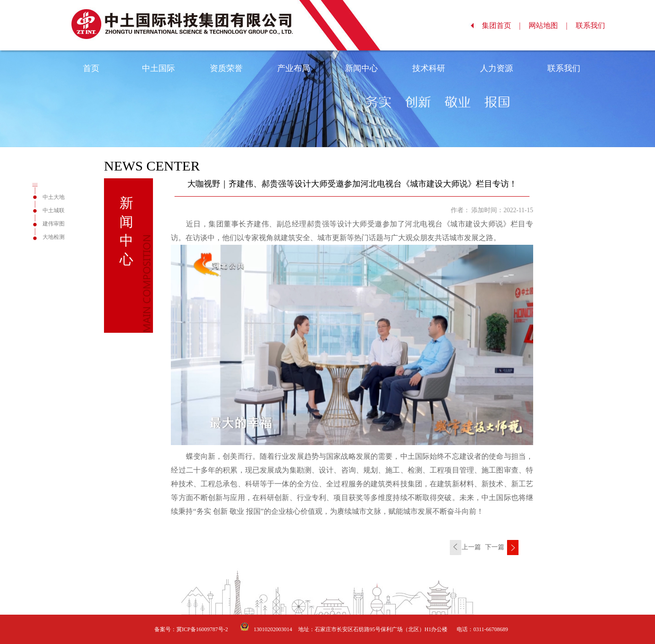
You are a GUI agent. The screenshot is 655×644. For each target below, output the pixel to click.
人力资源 (497, 68)
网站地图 (548, 25)
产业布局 (294, 68)
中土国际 (158, 68)
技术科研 (429, 68)
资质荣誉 (226, 68)
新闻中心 (361, 68)
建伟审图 (54, 224)
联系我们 (595, 25)
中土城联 (54, 210)
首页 (91, 68)
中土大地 (54, 197)
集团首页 (501, 25)
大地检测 (54, 237)
